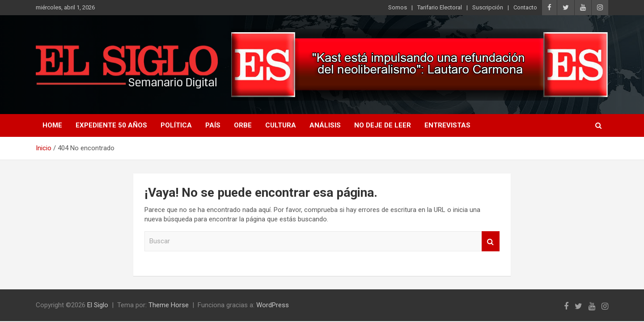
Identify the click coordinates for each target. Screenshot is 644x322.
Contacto (525, 7)
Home (52, 125)
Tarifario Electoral (440, 7)
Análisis (325, 125)
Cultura (281, 125)
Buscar (491, 241)
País (213, 125)
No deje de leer (383, 125)
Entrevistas (447, 125)
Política (176, 125)
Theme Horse (169, 305)
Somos (398, 7)
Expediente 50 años (111, 125)
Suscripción (488, 7)
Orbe (243, 125)
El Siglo (98, 305)
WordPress (273, 305)
